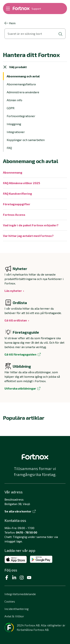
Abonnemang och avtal (23, 76)
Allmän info (14, 100)
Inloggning (14, 124)
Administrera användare (23, 92)
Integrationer (16, 132)
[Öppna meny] (8, 9)
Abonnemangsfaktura (21, 84)
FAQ (9, 148)
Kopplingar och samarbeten (26, 140)
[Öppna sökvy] (35, 34)
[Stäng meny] (5, 67)
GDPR (11, 108)
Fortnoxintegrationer (21, 116)
